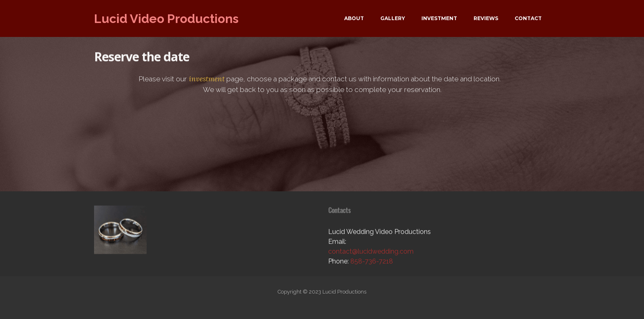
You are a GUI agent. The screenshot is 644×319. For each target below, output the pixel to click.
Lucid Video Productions (166, 19)
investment (206, 80)
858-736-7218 (372, 266)
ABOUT (354, 18)
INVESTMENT (439, 18)
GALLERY (393, 18)
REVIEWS (486, 18)
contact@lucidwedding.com (371, 256)
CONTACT (528, 18)
